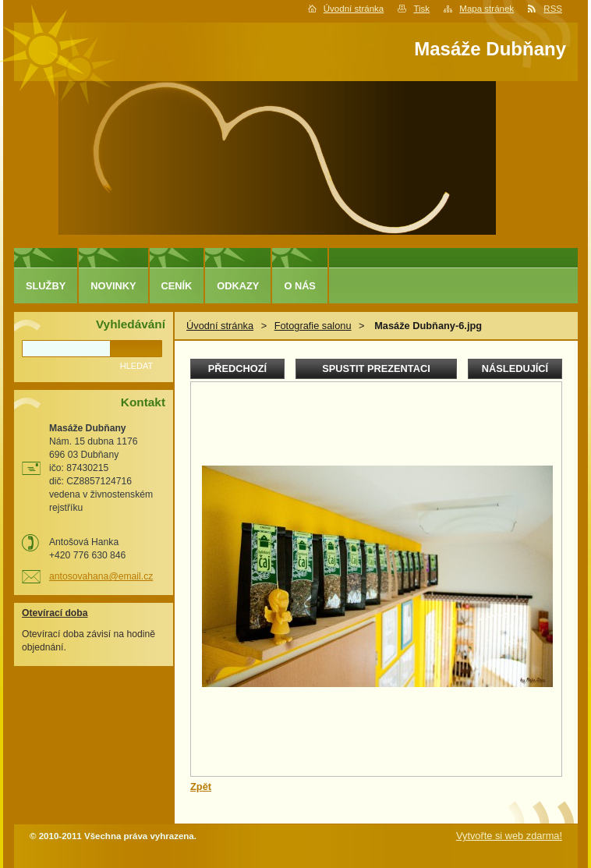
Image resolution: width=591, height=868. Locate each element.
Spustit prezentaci (376, 368)
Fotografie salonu (313, 326)
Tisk (421, 9)
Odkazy (238, 286)
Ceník (177, 286)
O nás (300, 286)
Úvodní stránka (354, 9)
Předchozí (237, 368)
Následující (515, 368)
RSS (553, 9)
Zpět (201, 787)
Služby (46, 286)
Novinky (113, 286)
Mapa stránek (487, 9)
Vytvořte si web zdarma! (509, 836)
